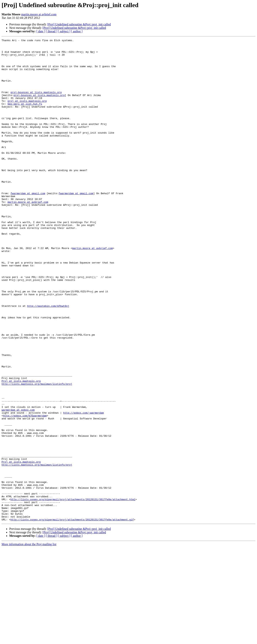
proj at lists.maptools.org (27, 114)
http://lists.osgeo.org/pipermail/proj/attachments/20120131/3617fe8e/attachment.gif (72, 616)
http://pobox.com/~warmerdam (84, 488)
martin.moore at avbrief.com (39, 14)
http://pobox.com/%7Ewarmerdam (25, 491)
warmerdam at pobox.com (18, 484)
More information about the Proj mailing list (29, 641)
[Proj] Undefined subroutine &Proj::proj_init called (79, 24)
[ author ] (77, 31)
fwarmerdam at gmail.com (28, 224)
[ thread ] (52, 31)
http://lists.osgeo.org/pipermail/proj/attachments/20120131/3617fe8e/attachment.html (73, 592)
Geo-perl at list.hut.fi (25, 117)
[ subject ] (64, 31)
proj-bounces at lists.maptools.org (36, 103)
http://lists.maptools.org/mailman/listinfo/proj (37, 453)
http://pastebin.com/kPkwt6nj (48, 360)
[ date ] (41, 31)
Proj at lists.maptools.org (21, 450)
